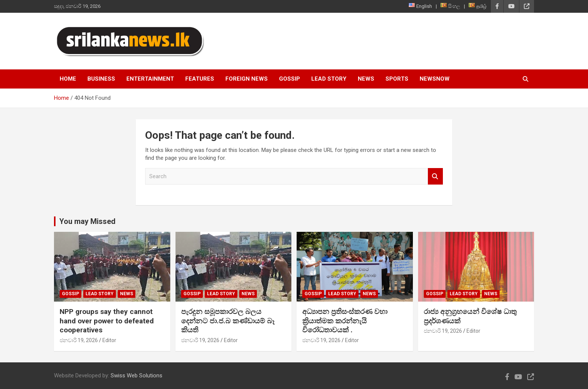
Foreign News (247, 79)
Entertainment (150, 79)
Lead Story (329, 79)
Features (200, 79)
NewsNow (435, 79)
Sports (397, 79)
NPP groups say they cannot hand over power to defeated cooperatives (107, 321)
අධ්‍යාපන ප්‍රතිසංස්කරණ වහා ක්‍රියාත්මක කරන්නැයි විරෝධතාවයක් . (345, 321)
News (366, 79)
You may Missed (87, 221)
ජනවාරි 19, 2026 (79, 340)
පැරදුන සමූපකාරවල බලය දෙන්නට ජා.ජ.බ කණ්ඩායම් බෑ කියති (228, 321)
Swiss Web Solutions (136, 375)
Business (101, 79)
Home (68, 79)
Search (435, 176)
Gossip (289, 79)
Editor (109, 340)
